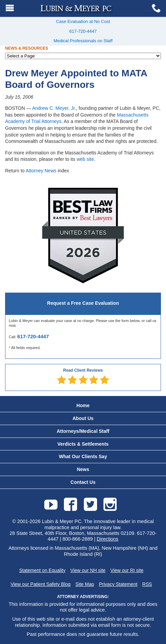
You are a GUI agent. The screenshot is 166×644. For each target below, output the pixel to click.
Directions (108, 539)
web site (85, 159)
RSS (147, 584)
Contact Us (83, 482)
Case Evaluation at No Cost (83, 21)
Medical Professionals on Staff (83, 41)
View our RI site (127, 570)
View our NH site (88, 570)
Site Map (85, 584)
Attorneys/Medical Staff (83, 431)
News (83, 469)
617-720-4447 (83, 31)
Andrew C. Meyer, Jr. (54, 108)
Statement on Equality (42, 570)
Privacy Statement (118, 584)
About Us (83, 418)
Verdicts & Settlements (83, 444)
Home (83, 405)
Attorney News (41, 171)
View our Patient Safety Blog (40, 584)
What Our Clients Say (83, 456)
